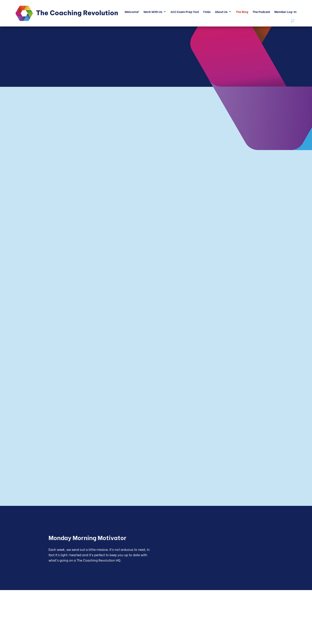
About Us (221, 12)
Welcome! (132, 12)
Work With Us (153, 12)
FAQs (207, 12)
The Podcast (261, 12)
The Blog (242, 12)
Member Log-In (285, 12)
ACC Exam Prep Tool (185, 12)
